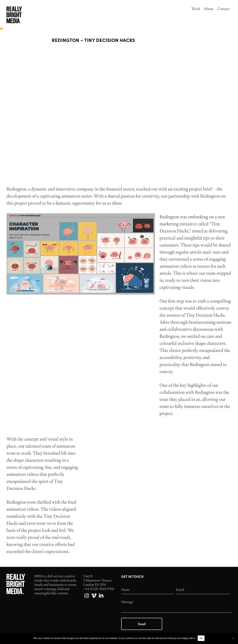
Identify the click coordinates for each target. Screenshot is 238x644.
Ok (201, 638)
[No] (233, 638)
